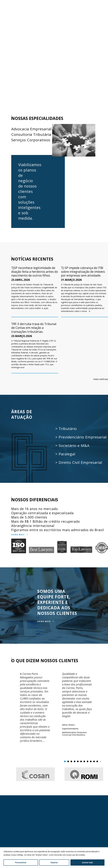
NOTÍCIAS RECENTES (32, 259)
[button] (100, 761)
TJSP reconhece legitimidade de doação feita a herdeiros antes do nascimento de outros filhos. (35, 272)
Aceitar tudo (87, 863)
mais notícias (101, 379)
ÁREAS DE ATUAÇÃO (22, 414)
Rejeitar (54, 863)
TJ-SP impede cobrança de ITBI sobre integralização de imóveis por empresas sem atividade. (83, 272)
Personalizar (21, 863)
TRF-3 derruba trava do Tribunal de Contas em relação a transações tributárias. (34, 328)
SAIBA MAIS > (20, 535)
